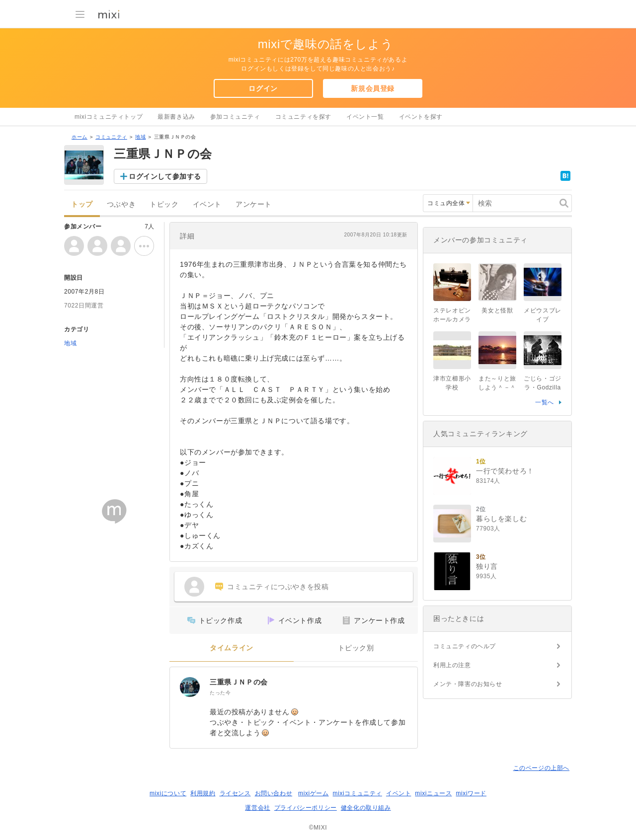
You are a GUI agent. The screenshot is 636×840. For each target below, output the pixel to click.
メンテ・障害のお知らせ (468, 684)
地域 (140, 137)
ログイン (263, 88)
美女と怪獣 (497, 310)
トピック (164, 204)
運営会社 (257, 808)
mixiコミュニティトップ (109, 117)
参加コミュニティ (235, 117)
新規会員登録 (373, 88)
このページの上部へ (541, 768)
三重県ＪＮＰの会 (239, 682)
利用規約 (203, 793)
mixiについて (168, 793)
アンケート (254, 204)
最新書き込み (176, 117)
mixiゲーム (314, 793)
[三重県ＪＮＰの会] (190, 687)
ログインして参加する (165, 176)
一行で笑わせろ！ (505, 471)
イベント (207, 204)
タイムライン (232, 648)
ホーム (79, 137)
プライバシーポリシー (306, 808)
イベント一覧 (365, 117)
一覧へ (545, 402)
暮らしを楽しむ (501, 519)
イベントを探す (421, 117)
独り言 (487, 566)
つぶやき (121, 204)
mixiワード (471, 793)
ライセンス (235, 793)
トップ (82, 204)
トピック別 (356, 648)
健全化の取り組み (366, 808)
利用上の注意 (452, 665)
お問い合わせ (274, 793)
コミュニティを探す (303, 117)
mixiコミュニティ (358, 793)
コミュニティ (111, 137)
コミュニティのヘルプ (465, 646)
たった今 (220, 693)
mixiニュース (433, 793)
